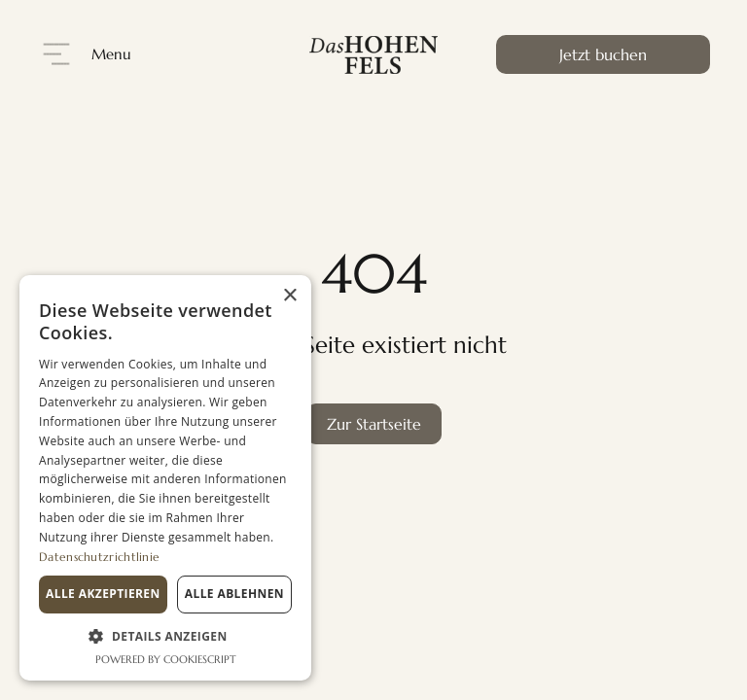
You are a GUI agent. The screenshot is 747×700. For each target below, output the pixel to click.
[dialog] (165, 478)
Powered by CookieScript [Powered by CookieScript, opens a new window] (166, 659)
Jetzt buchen (603, 54)
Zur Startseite (374, 424)
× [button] (289, 296)
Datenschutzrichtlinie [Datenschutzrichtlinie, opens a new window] (99, 557)
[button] (165, 636)
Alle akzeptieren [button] (103, 594)
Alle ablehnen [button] (234, 594)
